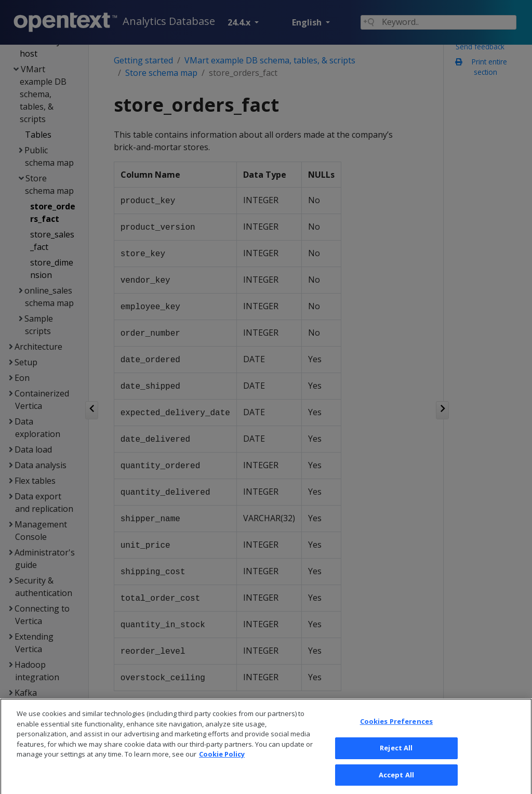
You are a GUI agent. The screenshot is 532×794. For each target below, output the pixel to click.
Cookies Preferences (396, 730)
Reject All (396, 756)
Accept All (396, 783)
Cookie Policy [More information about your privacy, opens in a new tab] (222, 762)
